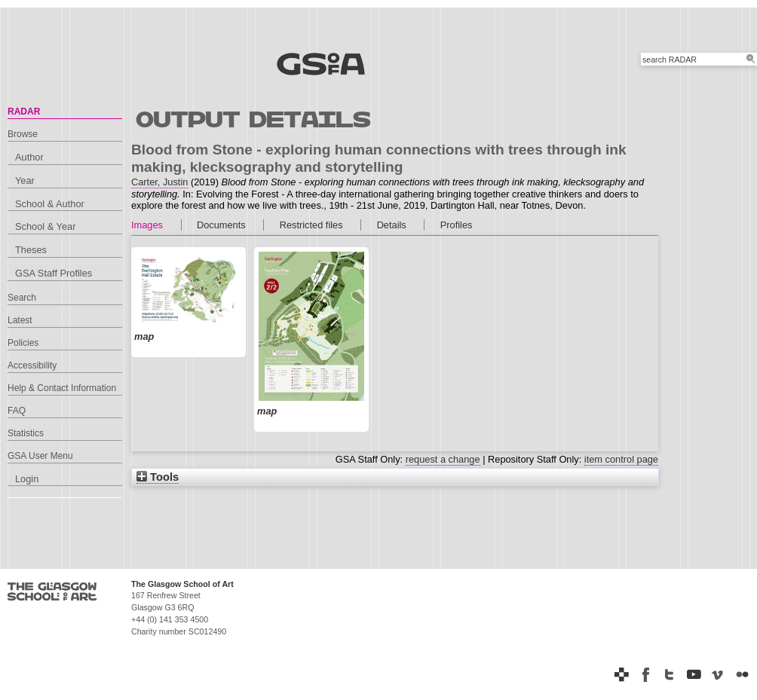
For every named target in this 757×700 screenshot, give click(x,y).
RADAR (24, 112)
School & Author (50, 204)
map (144, 336)
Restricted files (311, 225)
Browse (23, 134)
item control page (621, 459)
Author (29, 157)
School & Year (45, 226)
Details (392, 225)
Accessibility (32, 365)
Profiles (457, 225)
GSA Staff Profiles (54, 273)
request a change (443, 459)
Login (27, 479)
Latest (20, 320)
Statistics (26, 433)
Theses (31, 250)
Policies (23, 343)
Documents (221, 225)
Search (22, 298)
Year (25, 180)
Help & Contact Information (62, 388)
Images (147, 225)
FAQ (17, 411)
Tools (158, 477)
